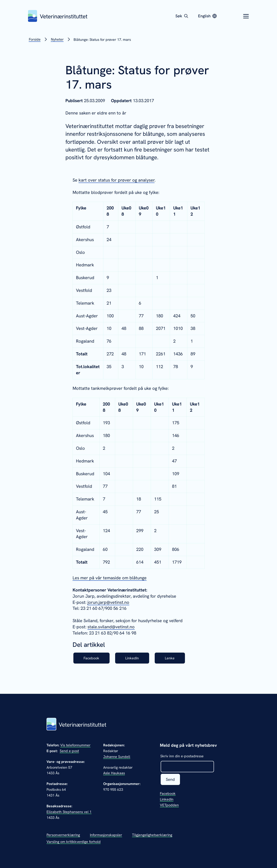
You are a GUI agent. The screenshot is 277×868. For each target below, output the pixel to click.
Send (170, 779)
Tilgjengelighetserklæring (152, 835)
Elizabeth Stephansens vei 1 (69, 812)
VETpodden (169, 805)
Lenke (170, 658)
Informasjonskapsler (106, 835)
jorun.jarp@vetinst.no (108, 602)
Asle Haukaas (114, 773)
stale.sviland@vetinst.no (111, 627)
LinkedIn (132, 658)
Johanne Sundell (117, 757)
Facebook (91, 658)
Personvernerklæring (63, 835)
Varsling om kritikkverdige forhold (74, 842)
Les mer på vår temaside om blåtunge (110, 578)
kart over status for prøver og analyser (117, 180)
